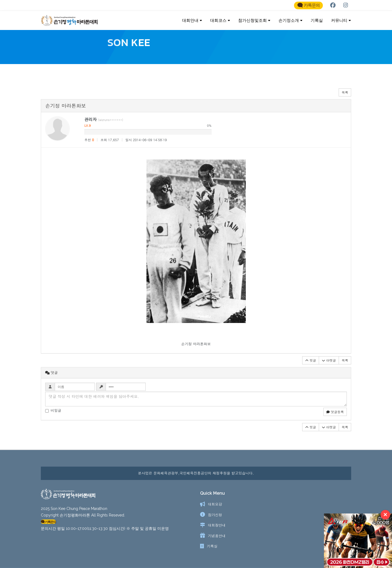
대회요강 (215, 504)
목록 (345, 95)
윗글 (311, 363)
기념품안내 (217, 536)
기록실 (317, 20)
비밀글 (53, 413)
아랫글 (329, 363)
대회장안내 (217, 525)
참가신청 (215, 515)
